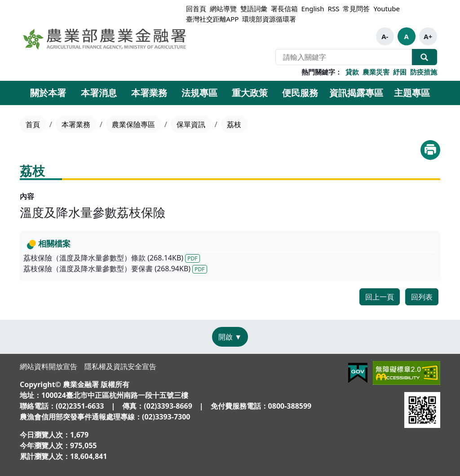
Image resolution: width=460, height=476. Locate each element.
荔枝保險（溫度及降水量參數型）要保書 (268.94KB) (115, 269)
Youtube (386, 9)
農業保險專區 (133, 124)
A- (385, 36)
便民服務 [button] (300, 93)
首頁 (33, 124)
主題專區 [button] (412, 93)
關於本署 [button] (48, 93)
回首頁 (196, 9)
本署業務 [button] (149, 93)
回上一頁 (380, 297)
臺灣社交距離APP (212, 19)
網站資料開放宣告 (49, 366)
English (313, 9)
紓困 (400, 72)
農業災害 (376, 72)
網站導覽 (223, 9)
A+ (428, 36)
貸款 (352, 72)
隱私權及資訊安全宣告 (120, 366)
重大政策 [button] (250, 93)
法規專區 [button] (199, 93)
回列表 (422, 297)
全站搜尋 (425, 57)
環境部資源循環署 (269, 19)
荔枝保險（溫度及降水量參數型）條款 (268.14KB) (112, 258)
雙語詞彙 (254, 9)
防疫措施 (424, 72)
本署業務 (76, 124)
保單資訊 (191, 124)
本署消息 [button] (99, 93)
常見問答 (356, 9)
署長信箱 (284, 9)
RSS (334, 9)
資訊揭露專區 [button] (356, 93)
